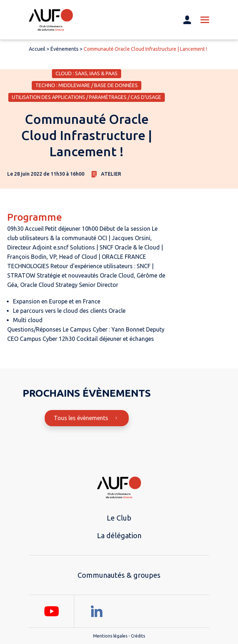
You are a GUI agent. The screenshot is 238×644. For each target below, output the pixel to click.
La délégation (119, 535)
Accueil (37, 49)
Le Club (119, 518)
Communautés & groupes (119, 575)
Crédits (138, 636)
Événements (65, 49)
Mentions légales (110, 636)
